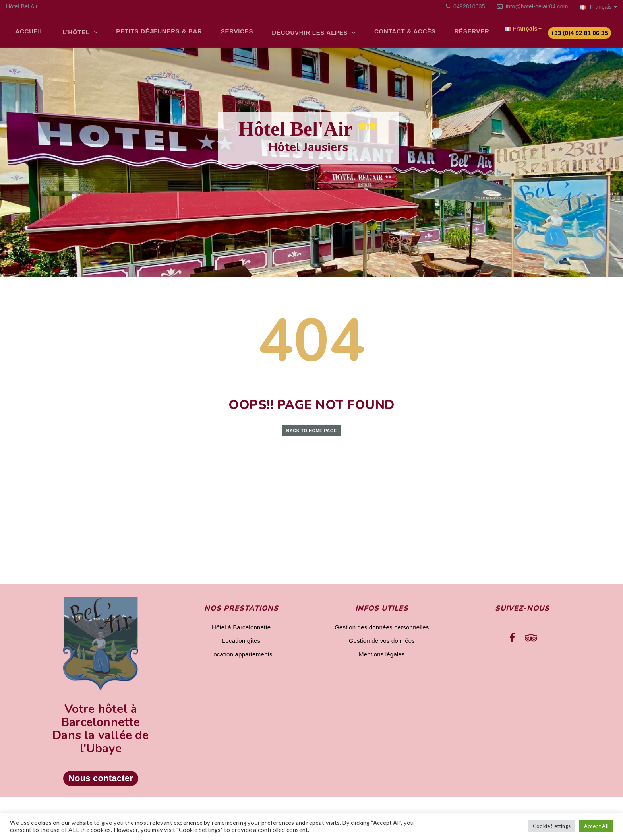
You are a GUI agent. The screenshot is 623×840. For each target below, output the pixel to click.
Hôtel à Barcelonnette (241, 631)
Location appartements (241, 658)
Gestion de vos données (382, 645)
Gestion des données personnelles (382, 631)
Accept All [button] (596, 826)
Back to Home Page (312, 435)
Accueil (28, 34)
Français (599, 7)
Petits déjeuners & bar (152, 34)
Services (227, 34)
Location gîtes (241, 645)
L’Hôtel (73, 35)
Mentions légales (382, 658)
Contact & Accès (390, 34)
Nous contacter (101, 783)
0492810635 (468, 6)
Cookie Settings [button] (552, 826)
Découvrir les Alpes (298, 36)
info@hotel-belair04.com (537, 6)
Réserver (454, 34)
